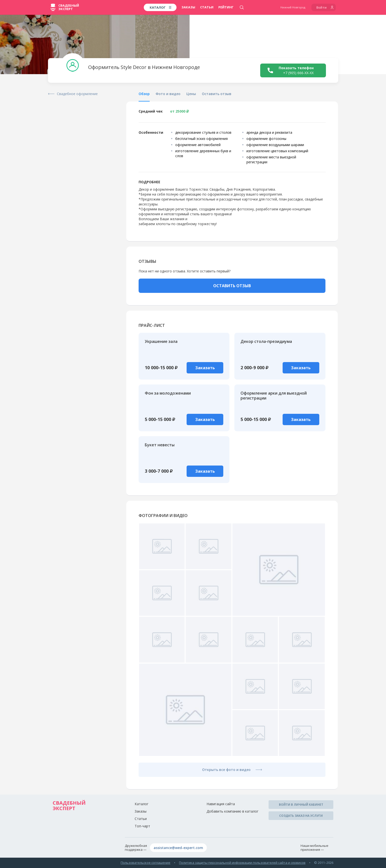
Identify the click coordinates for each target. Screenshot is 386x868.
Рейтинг (226, 7)
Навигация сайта (221, 804)
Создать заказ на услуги (301, 816)
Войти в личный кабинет (301, 805)
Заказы (188, 7)
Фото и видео (168, 94)
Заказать (205, 368)
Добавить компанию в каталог (233, 811)
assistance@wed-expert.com (178, 848)
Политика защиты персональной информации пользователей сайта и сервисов (242, 863)
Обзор (144, 94)
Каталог (142, 804)
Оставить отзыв (217, 94)
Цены (191, 94)
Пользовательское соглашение (145, 863)
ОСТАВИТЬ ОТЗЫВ (232, 286)
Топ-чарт (142, 826)
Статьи (207, 7)
